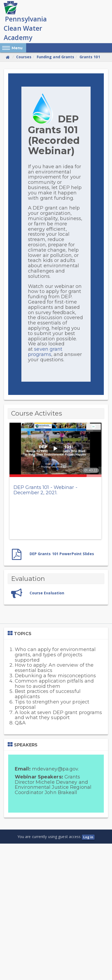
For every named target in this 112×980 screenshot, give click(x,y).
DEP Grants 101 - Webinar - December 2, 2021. (45, 490)
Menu (17, 48)
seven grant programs (45, 352)
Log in (88, 837)
